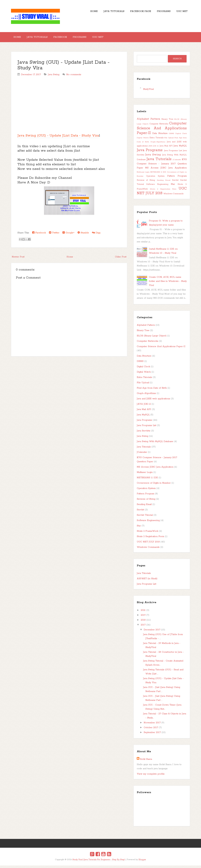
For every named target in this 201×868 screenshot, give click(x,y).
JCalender (177, 162)
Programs (160, 13)
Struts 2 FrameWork (148, 534)
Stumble (83, 235)
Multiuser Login (143, 175)
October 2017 (151, 730)
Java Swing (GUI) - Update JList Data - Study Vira (64, 68)
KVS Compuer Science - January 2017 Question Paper (162, 166)
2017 (143, 627)
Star (173, 187)
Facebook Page (134, 13)
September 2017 (152, 735)
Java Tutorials (105, 13)
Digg (96, 235)
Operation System (155, 179)
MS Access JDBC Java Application (166, 170)
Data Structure (160, 136)
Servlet (175, 183)
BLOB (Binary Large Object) (152, 338)
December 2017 (152, 632)
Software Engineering (157, 187)
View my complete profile (151, 776)
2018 (143, 622)
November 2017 (152, 725)
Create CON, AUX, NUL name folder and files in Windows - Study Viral (168, 284)
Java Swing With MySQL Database (155, 444)
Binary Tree (167, 122)
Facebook (66, 38)
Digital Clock (181, 136)
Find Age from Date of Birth (152, 391)
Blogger (142, 862)
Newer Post (18, 259)
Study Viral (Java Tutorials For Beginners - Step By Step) (99, 862)
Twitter (54, 235)
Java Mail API (166, 148)
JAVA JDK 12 (154, 148)
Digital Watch (143, 140)
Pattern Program (177, 179)
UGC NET (181, 13)
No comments (74, 77)
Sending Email (164, 183)
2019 (143, 618)
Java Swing (54, 77)
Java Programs (150, 153)
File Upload (169, 140)
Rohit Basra (146, 762)
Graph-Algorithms (158, 144)
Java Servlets (144, 433)
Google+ (68, 235)
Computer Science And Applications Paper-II (162, 131)
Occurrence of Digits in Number (154, 486)
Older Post (121, 259)
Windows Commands (173, 196)
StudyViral (148, 92)
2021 (143, 613)
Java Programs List (173, 153)
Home (83, 13)
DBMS (171, 136)
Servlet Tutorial (145, 518)
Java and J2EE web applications (153, 401)
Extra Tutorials (156, 140)
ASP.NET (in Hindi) (147, 581)
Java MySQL (180, 148)
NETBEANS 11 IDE (158, 175)
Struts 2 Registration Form (163, 192)
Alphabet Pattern (148, 121)
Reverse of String (146, 183)
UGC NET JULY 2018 (162, 193)
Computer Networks (159, 126)
